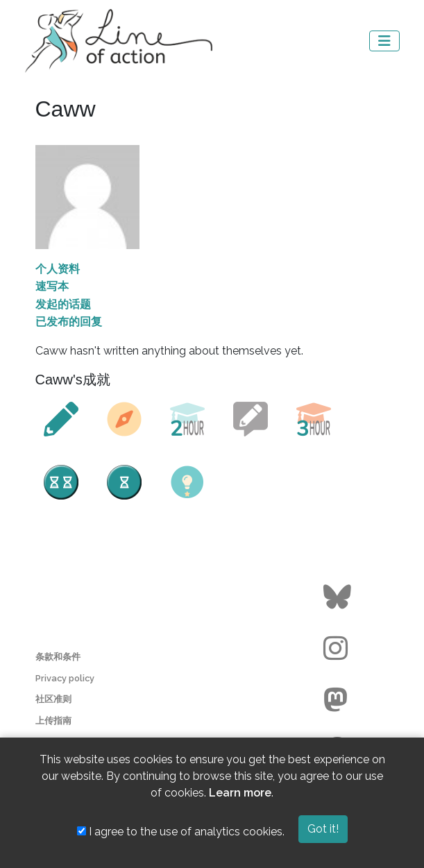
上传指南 (53, 721)
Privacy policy (65, 678)
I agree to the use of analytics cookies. (181, 832)
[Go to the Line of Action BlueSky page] (339, 597)
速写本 (52, 286)
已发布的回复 (69, 322)
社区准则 (53, 699)
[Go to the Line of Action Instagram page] (339, 649)
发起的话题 (63, 304)
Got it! (323, 829)
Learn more (240, 793)
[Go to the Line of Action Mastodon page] (339, 700)
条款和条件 (58, 657)
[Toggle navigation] (384, 41)
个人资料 (58, 269)
